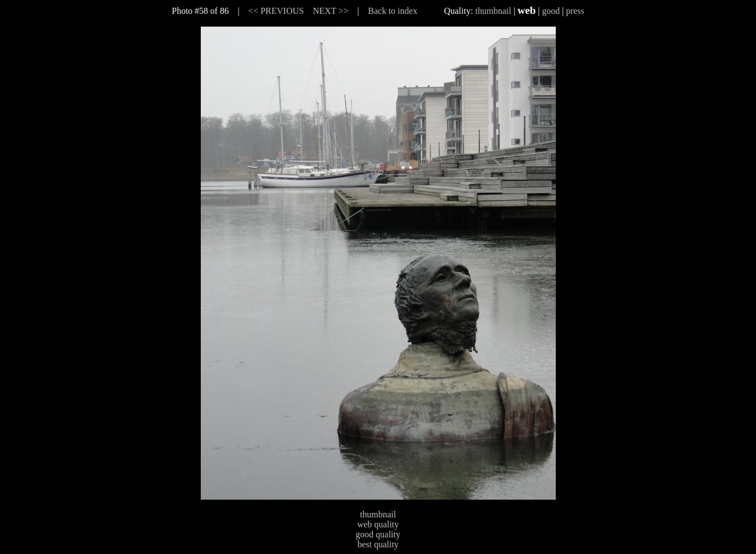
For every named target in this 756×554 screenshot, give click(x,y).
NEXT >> (331, 11)
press (575, 11)
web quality (378, 524)
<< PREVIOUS (276, 11)
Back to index (393, 11)
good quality (378, 534)
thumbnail (493, 11)
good (551, 11)
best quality (378, 544)
